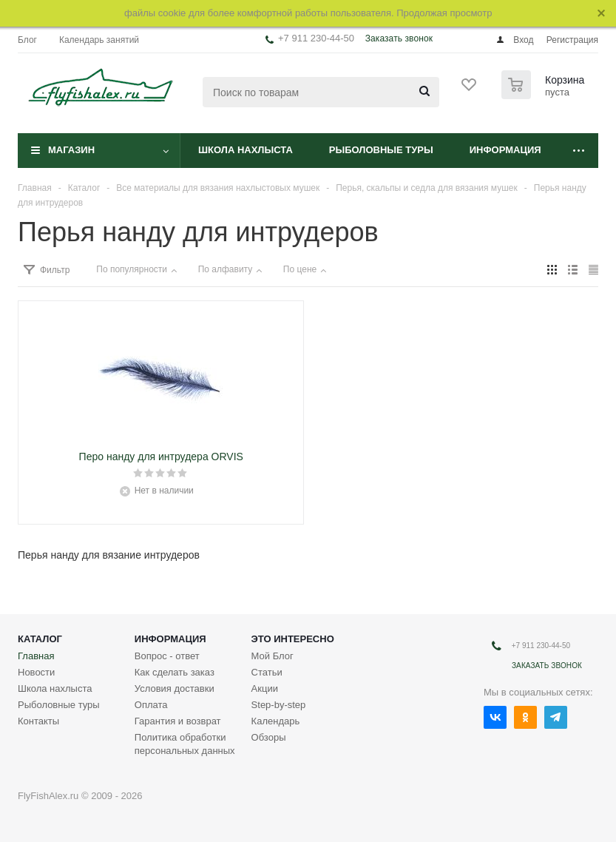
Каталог (40, 639)
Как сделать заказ (175, 672)
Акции (265, 688)
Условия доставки (175, 688)
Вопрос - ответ (167, 656)
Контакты (38, 721)
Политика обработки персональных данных (185, 744)
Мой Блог (273, 656)
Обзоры (269, 737)
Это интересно (293, 639)
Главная (36, 656)
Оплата (151, 705)
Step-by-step (279, 705)
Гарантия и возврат (178, 721)
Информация (505, 150)
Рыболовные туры (381, 150)
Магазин (71, 150)
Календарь (276, 721)
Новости (36, 672)
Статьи (267, 672)
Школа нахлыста (246, 150)
